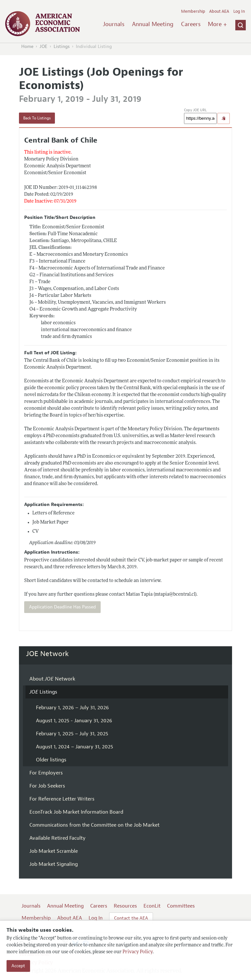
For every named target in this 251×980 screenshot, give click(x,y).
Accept (18, 966)
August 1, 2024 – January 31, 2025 (75, 747)
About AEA (219, 11)
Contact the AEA (131, 918)
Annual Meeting (153, 24)
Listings (62, 46)
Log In (239, 11)
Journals (114, 24)
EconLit (152, 906)
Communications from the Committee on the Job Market (94, 825)
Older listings (51, 760)
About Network (52, 679)
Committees (181, 906)
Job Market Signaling (54, 864)
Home (27, 46)
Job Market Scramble (54, 851)
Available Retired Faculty (58, 838)
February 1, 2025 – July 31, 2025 (72, 734)
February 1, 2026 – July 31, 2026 (72, 708)
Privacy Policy (138, 952)
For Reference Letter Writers (62, 799)
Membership (193, 11)
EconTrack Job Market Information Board (76, 812)
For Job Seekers (47, 786)
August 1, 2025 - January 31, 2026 (74, 721)
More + (217, 24)
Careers (191, 24)
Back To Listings (37, 118)
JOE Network (48, 654)
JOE (43, 46)
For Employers (46, 773)
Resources (125, 906)
